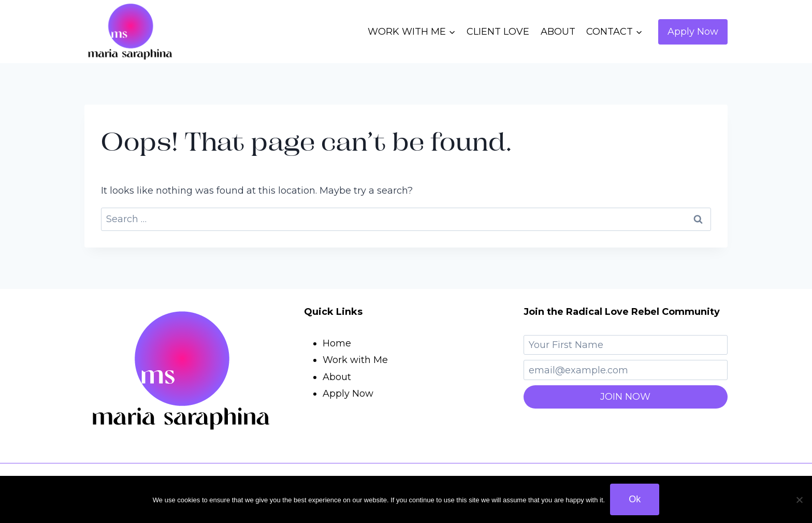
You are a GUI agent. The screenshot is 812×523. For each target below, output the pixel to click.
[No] (799, 500)
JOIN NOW (625, 397)
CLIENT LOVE (498, 32)
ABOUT (558, 32)
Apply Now (693, 32)
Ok (635, 499)
